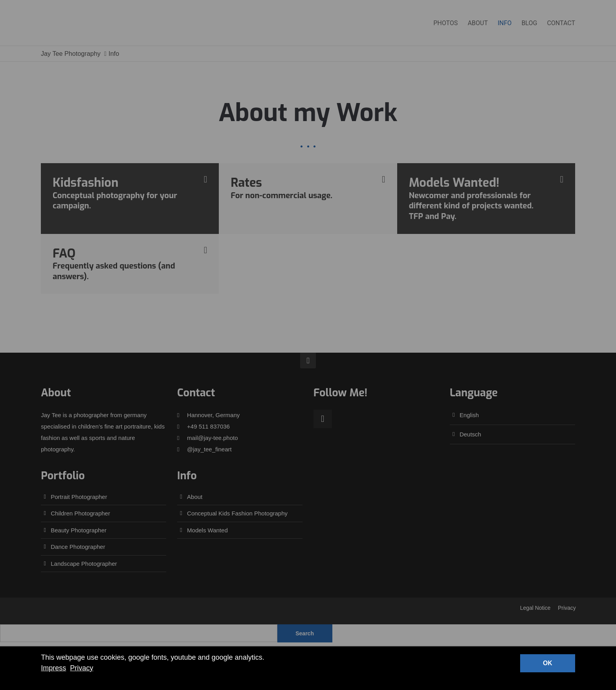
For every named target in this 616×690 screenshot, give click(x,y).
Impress (53, 668)
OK (548, 663)
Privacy (82, 668)
